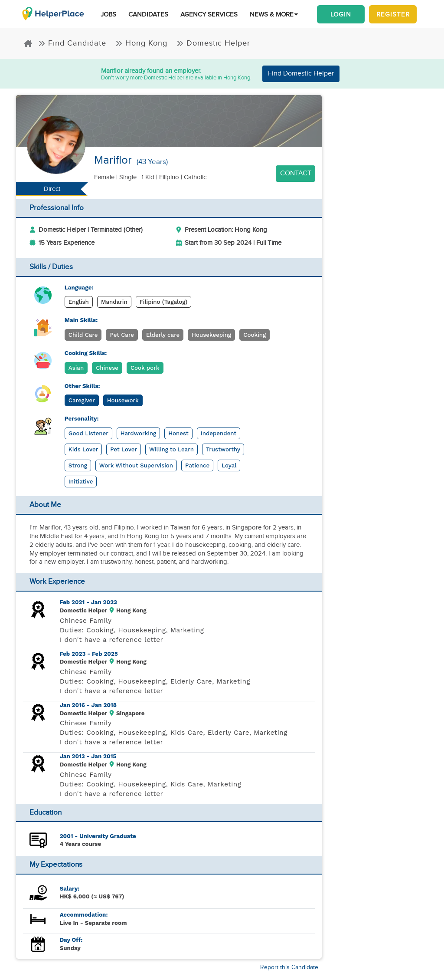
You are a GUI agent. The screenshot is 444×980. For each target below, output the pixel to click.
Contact (296, 173)
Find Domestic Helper (301, 74)
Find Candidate (73, 43)
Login (341, 14)
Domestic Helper (213, 43)
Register (393, 14)
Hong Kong (143, 43)
